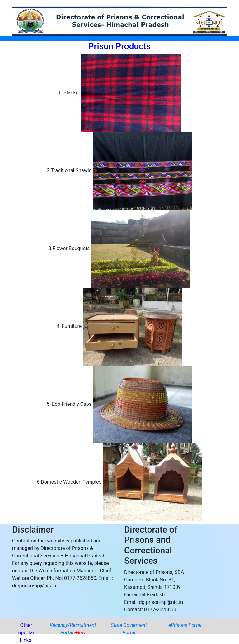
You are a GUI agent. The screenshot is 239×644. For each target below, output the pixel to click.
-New (80, 633)
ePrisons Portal (185, 625)
